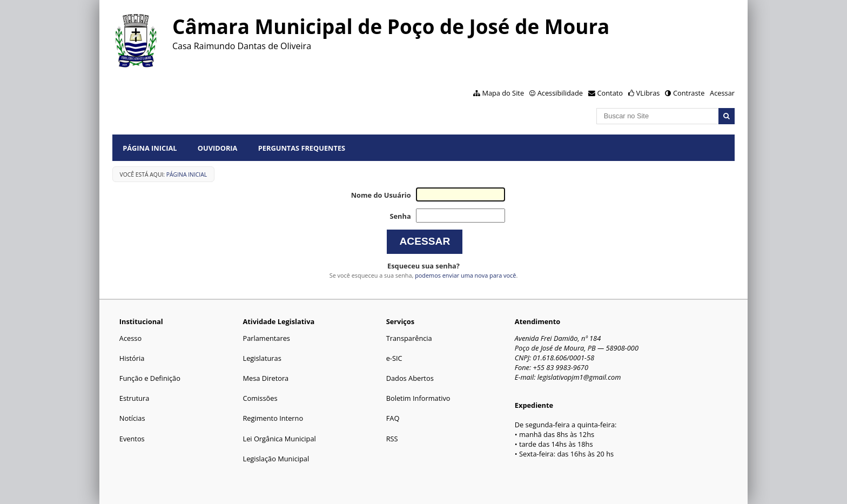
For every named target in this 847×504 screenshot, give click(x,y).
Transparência (409, 338)
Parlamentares (266, 338)
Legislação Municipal (276, 459)
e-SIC (394, 358)
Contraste (689, 93)
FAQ (393, 418)
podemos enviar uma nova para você (465, 275)
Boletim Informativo (418, 398)
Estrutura (135, 398)
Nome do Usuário (381, 195)
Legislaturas (262, 358)
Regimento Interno (273, 418)
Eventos (132, 439)
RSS (392, 439)
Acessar (722, 93)
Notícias (132, 418)
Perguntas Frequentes (302, 148)
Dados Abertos (410, 378)
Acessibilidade (560, 93)
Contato (610, 93)
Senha (400, 216)
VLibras (648, 93)
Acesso (130, 338)
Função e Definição (150, 378)
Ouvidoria (218, 148)
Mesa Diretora (265, 378)
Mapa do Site (503, 93)
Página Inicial (150, 148)
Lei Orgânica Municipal (279, 439)
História (132, 358)
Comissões (260, 398)
